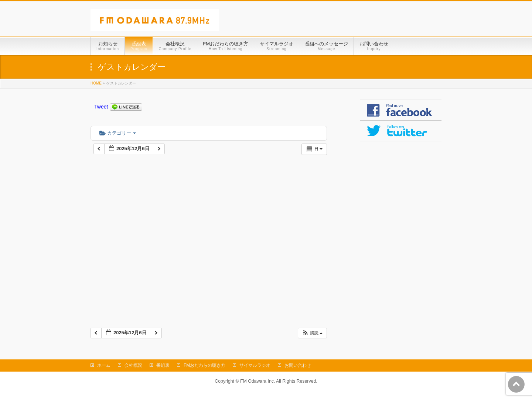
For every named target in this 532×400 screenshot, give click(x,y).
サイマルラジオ (255, 365)
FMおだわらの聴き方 (204, 365)
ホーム (104, 365)
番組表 (163, 365)
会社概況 (133, 365)
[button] (312, 333)
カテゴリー (118, 133)
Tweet (101, 107)
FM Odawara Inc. (258, 381)
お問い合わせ (298, 365)
